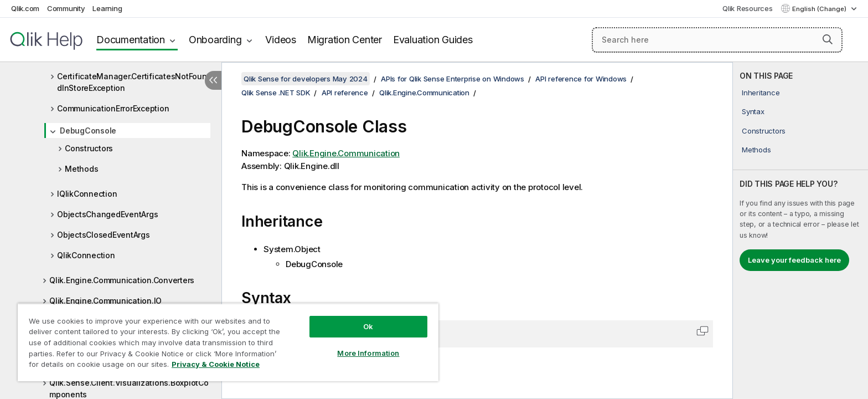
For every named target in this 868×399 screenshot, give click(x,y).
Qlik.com (25, 8)
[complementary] (800, 231)
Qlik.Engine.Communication (424, 93)
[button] (828, 39)
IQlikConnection (87, 194)
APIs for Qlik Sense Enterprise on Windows (453, 79)
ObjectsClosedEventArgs (104, 235)
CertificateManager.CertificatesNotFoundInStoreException (132, 82)
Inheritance (761, 93)
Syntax (753, 111)
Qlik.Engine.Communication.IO (105, 301)
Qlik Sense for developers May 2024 (306, 79)
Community (66, 8)
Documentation (131, 40)
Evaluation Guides (433, 40)
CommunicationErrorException (113, 108)
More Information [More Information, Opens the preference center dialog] (368, 353)
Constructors (89, 148)
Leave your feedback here (794, 260)
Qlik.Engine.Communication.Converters (122, 280)
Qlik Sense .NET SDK (276, 93)
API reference (345, 93)
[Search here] (717, 40)
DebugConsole (88, 131)
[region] (228, 342)
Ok (368, 326)
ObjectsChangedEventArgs (107, 214)
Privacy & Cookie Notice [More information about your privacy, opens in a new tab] (216, 364)
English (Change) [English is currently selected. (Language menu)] (820, 9)
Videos (281, 40)
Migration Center (345, 40)
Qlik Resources (748, 8)
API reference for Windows (581, 79)
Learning (107, 8)
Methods (81, 169)
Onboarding (215, 40)
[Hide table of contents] (213, 80)
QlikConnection (86, 255)
